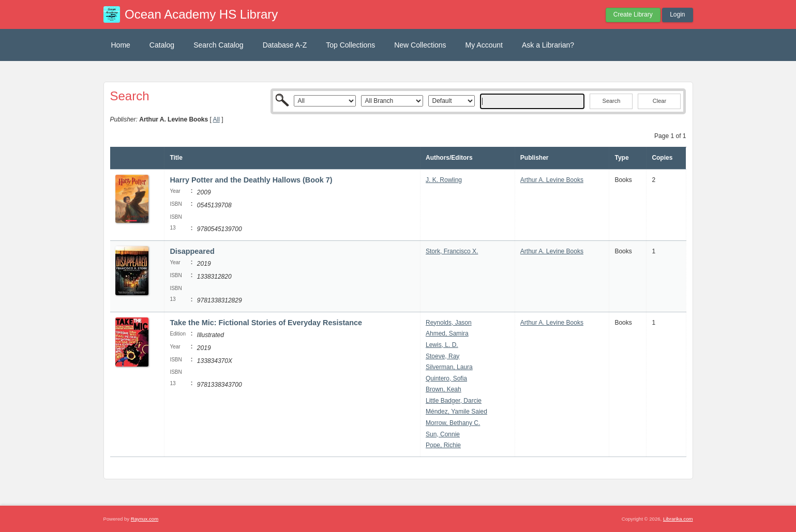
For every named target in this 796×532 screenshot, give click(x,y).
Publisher (535, 158)
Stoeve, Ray (442, 356)
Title (176, 158)
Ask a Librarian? (548, 45)
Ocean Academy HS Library (201, 14)
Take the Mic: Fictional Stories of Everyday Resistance (266, 323)
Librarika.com (678, 519)
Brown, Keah (444, 389)
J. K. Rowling (444, 180)
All (216, 119)
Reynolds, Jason (449, 323)
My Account (484, 45)
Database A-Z (285, 45)
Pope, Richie (443, 445)
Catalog (162, 45)
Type (621, 158)
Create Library (633, 14)
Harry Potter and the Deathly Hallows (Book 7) (251, 180)
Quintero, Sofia (446, 378)
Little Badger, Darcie (454, 401)
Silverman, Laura (449, 367)
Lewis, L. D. (442, 345)
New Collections (420, 45)
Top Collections (350, 45)
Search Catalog (219, 45)
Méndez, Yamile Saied (456, 412)
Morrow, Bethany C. (453, 423)
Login (677, 14)
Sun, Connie (443, 434)
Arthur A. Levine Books (552, 180)
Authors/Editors (449, 158)
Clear (659, 101)
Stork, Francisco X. (452, 251)
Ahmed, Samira (447, 333)
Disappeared (192, 251)
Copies (662, 158)
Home (121, 45)
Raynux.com (145, 519)
